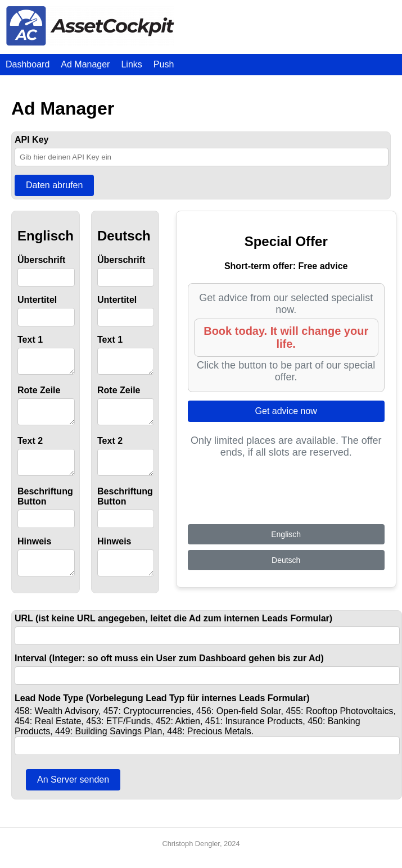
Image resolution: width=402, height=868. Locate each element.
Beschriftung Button (45, 506)
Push (164, 64)
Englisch (286, 548)
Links (131, 64)
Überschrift (41, 260)
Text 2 (30, 447)
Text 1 (30, 340)
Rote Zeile (39, 394)
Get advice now (286, 411)
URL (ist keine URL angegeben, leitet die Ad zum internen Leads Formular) (173, 632)
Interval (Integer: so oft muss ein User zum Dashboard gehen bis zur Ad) (169, 672)
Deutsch (286, 574)
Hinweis (34, 551)
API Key (31, 140)
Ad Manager (85, 64)
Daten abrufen (54, 185)
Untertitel (37, 300)
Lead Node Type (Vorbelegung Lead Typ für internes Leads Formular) (162, 712)
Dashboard (28, 64)
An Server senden (73, 793)
